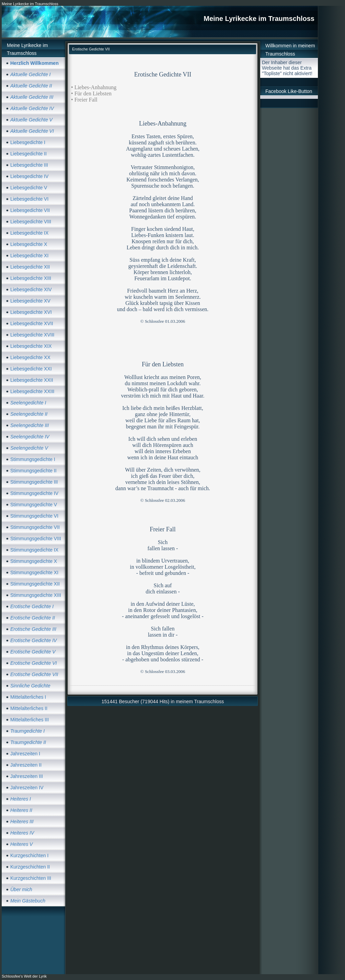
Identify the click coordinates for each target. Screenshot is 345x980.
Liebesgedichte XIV (31, 290)
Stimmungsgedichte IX (34, 550)
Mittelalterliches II (29, 708)
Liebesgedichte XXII (32, 380)
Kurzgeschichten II (30, 867)
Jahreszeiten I (25, 754)
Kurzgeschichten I (29, 855)
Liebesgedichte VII (30, 210)
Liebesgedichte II (28, 154)
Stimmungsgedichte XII (35, 584)
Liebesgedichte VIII (31, 222)
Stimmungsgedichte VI (34, 516)
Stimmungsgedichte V (34, 505)
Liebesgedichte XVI (31, 312)
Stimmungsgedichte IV (34, 493)
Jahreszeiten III (27, 776)
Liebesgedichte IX (29, 233)
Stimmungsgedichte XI (34, 572)
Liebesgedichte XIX (31, 346)
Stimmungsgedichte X (34, 561)
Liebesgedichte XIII (31, 278)
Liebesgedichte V (29, 188)
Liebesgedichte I (28, 142)
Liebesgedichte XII (30, 267)
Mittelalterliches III (30, 720)
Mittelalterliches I (28, 697)
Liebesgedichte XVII (32, 323)
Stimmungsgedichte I (33, 459)
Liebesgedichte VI (29, 199)
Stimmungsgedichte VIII (36, 539)
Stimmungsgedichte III (34, 482)
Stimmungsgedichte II (33, 471)
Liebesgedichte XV (30, 301)
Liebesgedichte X (29, 244)
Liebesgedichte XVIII (32, 335)
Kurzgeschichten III (31, 878)
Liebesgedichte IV (29, 176)
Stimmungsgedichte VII (35, 527)
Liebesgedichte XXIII (32, 391)
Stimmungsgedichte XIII (36, 595)
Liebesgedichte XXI (31, 369)
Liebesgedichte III (29, 165)
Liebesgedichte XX (30, 357)
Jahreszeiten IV (27, 788)
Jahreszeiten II (26, 765)
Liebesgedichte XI (29, 256)
